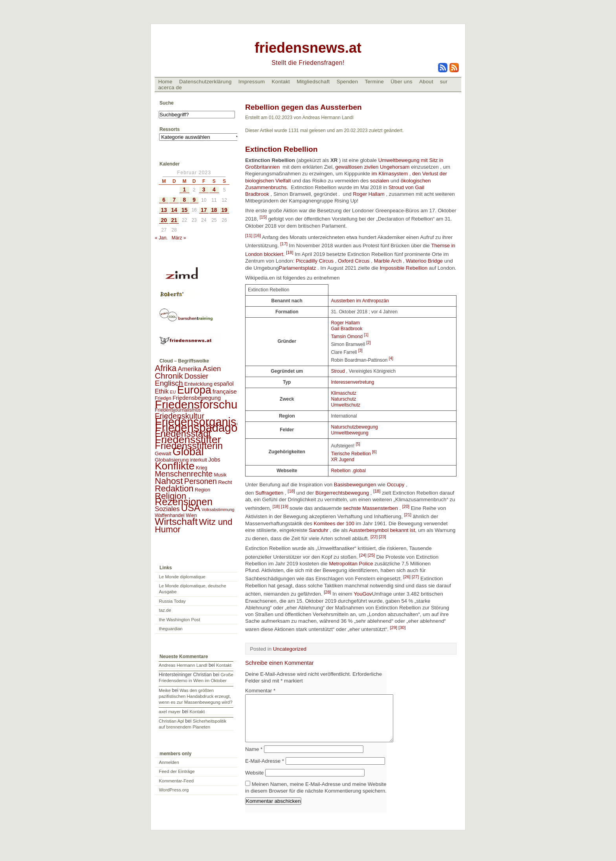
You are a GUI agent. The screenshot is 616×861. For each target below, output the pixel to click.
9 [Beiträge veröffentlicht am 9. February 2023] (194, 200)
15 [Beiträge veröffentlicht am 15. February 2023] (184, 210)
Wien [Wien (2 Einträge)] (191, 515)
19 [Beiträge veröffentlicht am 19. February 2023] (224, 210)
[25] (371, 555)
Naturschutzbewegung (354, 427)
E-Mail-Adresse (265, 770)
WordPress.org (174, 790)
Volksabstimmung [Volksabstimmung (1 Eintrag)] (218, 510)
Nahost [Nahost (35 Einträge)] (169, 481)
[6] (374, 452)
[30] (402, 627)
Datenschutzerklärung (205, 82)
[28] (327, 592)
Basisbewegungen (355, 485)
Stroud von (402, 187)
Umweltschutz (346, 405)
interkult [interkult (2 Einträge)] (199, 460)
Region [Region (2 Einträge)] (203, 490)
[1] (366, 335)
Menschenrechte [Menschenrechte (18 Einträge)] (184, 474)
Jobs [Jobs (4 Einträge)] (214, 460)
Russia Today (172, 601)
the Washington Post (180, 620)
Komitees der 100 (334, 523)
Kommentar (260, 691)
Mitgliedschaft (313, 82)
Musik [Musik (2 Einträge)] (220, 475)
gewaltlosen (349, 167)
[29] (394, 627)
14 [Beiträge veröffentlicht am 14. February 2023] (174, 210)
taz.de (165, 610)
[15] (263, 217)
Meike (165, 690)
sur (444, 82)
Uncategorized (290, 649)
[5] (358, 444)
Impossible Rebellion (403, 268)
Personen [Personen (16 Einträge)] (201, 481)
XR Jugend (342, 460)
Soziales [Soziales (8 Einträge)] (167, 509)
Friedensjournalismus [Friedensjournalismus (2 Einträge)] (178, 410)
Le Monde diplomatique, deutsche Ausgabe (193, 589)
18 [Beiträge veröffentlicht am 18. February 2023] (214, 210)
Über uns (401, 82)
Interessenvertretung (352, 382)
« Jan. (161, 238)
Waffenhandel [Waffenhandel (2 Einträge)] (170, 515)
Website (254, 782)
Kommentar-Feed (177, 781)
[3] (360, 350)
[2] (368, 343)
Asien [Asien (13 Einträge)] (212, 369)
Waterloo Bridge (424, 261)
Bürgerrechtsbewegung (342, 493)
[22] (375, 537)
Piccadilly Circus (315, 261)
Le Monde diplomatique (182, 577)
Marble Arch (388, 261)
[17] (284, 244)
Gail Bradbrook (346, 329)
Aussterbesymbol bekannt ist (382, 530)
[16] (257, 235)
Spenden (347, 82)
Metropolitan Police (351, 564)
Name (254, 759)
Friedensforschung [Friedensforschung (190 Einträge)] (203, 404)
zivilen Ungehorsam (387, 167)
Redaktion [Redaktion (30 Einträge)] (174, 488)
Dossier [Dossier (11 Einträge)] (196, 376)
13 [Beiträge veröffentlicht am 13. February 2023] (164, 210)
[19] (284, 506)
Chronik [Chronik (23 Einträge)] (169, 376)
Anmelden (169, 762)
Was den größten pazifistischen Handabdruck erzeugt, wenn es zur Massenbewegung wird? (195, 696)
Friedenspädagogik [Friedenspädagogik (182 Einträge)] (203, 428)
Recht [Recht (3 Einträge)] (225, 482)
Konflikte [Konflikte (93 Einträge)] (175, 466)
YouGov (363, 594)
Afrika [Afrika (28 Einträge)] (166, 368)
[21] (408, 515)
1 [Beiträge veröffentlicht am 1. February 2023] (185, 190)
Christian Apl (171, 721)
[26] (408, 577)
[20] (406, 506)
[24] (363, 555)
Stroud (338, 371)
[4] (391, 358)
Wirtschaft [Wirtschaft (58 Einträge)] (176, 522)
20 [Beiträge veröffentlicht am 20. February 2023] (164, 220)
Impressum (252, 82)
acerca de (170, 87)
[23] (382, 537)
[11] (249, 235)
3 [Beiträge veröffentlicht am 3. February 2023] (204, 190)
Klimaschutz (344, 393)
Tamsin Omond (347, 337)
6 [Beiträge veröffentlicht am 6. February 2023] (164, 200)
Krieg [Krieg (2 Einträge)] (202, 468)
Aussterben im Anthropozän (360, 301)
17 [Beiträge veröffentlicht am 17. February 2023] (204, 210)
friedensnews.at (308, 48)
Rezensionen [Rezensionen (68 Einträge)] (184, 502)
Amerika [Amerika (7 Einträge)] (190, 369)
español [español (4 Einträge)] (224, 384)
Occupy (396, 485)
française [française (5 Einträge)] (225, 391)
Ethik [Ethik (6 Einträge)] (162, 391)
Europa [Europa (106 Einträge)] (194, 390)
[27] (415, 577)
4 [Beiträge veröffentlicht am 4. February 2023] (214, 190)
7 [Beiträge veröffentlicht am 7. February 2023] (174, 200)
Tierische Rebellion (351, 454)
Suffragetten (269, 493)
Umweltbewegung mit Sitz (409, 160)
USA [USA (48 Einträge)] (191, 508)
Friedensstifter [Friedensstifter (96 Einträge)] (188, 440)
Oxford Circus (354, 261)
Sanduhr (319, 530)
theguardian (171, 629)
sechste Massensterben (371, 508)
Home (165, 82)
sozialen (379, 181)
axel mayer (170, 712)
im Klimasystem (390, 174)
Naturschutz (343, 399)
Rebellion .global (348, 471)
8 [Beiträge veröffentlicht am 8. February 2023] (185, 200)
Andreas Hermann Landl (183, 665)
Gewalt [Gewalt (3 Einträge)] (163, 453)
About (426, 82)
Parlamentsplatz (298, 268)
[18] (290, 252)
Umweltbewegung (349, 433)
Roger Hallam (368, 194)
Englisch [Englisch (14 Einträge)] (169, 383)
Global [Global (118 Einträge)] (188, 452)
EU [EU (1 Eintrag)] (173, 392)
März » (179, 238)
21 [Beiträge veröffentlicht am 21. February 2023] (174, 220)
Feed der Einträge (177, 771)
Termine (374, 82)
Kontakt (281, 82)
